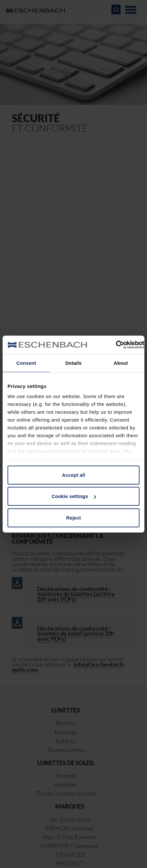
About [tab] (121, 363)
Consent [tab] (26, 363)
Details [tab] (73, 363)
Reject (73, 517)
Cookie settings (74, 496)
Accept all (74, 475)
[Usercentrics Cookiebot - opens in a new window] (116, 345)
